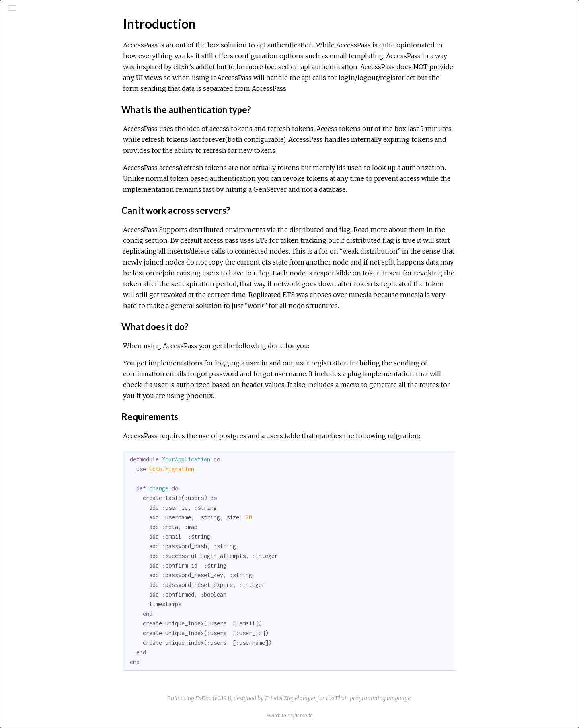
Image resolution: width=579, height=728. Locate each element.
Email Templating (41, 184)
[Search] (55, 41)
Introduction (37, 125)
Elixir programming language (433, 698)
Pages (29, 62)
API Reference (40, 95)
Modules (34, 73)
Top (35, 138)
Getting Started (41, 152)
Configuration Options (49, 162)
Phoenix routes (40, 173)
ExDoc (264, 698)
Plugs (27, 195)
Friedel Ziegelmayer (351, 698)
